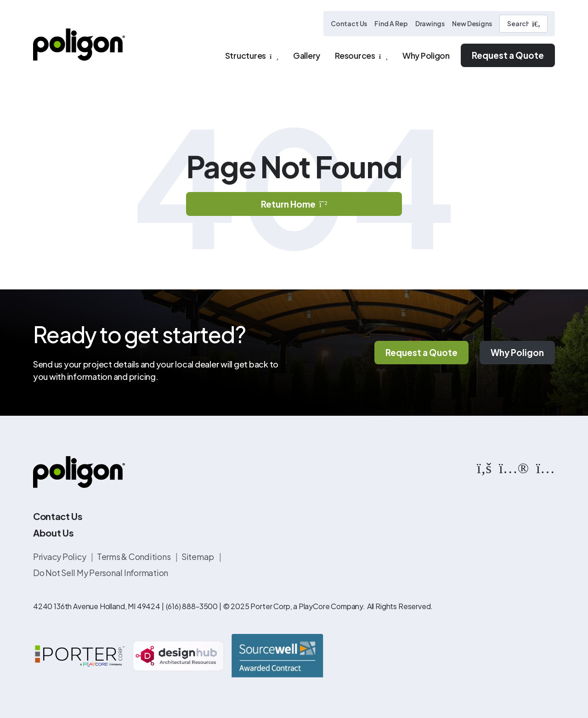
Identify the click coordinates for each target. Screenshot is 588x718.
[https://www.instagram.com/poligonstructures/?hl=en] (546, 467)
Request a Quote (508, 55)
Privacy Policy (60, 557)
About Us (53, 533)
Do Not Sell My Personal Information (101, 573)
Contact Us (349, 23)
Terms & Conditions (134, 557)
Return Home (294, 204)
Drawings (430, 23)
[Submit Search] (536, 24)
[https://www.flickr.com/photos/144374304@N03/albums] (514, 467)
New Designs (472, 23)
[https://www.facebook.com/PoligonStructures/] (484, 467)
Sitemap (198, 557)
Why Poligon (517, 352)
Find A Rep (391, 23)
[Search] (523, 24)
